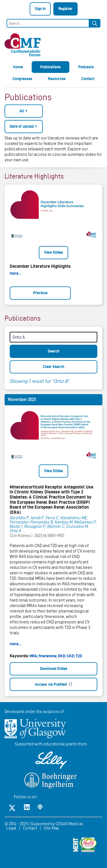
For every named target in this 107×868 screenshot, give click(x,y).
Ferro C (52, 518)
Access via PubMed (51, 684)
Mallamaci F (85, 522)
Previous (40, 293)
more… (16, 273)
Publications (51, 67)
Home (18, 67)
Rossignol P (35, 526)
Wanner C (56, 526)
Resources (57, 79)
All (24, 111)
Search (53, 351)
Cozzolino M (77, 526)
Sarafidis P (19, 518)
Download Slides (54, 669)
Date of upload (24, 126)
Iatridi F (37, 518)
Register (65, 9)
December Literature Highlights (40, 266)
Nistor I (16, 526)
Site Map (51, 828)
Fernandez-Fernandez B (31, 522)
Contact (88, 79)
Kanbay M (64, 522)
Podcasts (86, 67)
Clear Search (53, 367)
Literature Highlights (34, 176)
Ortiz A (16, 531)
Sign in (40, 9)
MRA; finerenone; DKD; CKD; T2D (56, 656)
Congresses (22, 79)
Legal (11, 828)
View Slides (53, 252)
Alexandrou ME (74, 518)
